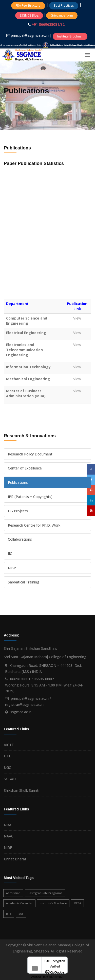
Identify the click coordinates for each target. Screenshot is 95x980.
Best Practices (64, 5)
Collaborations (20, 539)
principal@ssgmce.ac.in (30, 35)
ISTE (9, 914)
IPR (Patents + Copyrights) (30, 497)
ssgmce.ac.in (21, 712)
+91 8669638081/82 (48, 24)
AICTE (9, 745)
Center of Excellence (25, 468)
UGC (7, 767)
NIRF (8, 848)
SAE (21, 914)
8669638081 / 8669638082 (32, 679)
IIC (10, 553)
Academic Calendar (19, 903)
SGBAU (10, 779)
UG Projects (18, 511)
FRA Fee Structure (28, 5)
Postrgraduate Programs (45, 893)
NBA (8, 825)
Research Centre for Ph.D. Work (34, 525)
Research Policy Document (30, 454)
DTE (7, 756)
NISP (12, 568)
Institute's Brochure (53, 903)
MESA (77, 903)
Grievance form (62, 15)
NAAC (9, 836)
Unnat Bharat (15, 859)
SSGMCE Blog (29, 15)
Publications (18, 482)
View (77, 318)
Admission (13, 893)
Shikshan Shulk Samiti (22, 790)
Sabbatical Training (24, 582)
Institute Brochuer (70, 36)
